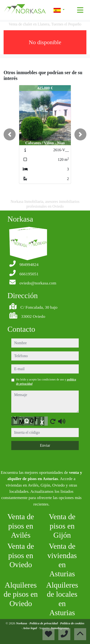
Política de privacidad (44, 623)
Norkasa (22, 623)
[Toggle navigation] (80, 10)
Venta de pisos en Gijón (62, 526)
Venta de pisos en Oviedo (21, 555)
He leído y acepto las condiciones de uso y (46, 382)
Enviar (45, 445)
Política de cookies (72, 623)
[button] (10, 134)
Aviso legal (30, 628)
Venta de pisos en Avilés (21, 526)
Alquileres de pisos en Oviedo (21, 594)
